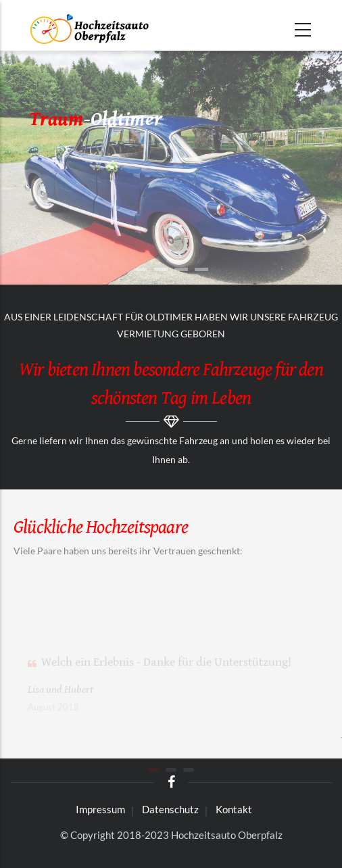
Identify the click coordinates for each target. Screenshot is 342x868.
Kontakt (234, 809)
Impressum (100, 809)
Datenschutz (170, 809)
